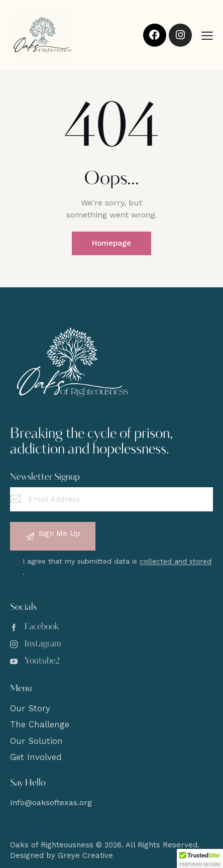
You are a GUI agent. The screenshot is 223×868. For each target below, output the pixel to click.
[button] (207, 36)
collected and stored (176, 561)
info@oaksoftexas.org (51, 802)
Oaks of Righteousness (52, 845)
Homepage (111, 243)
